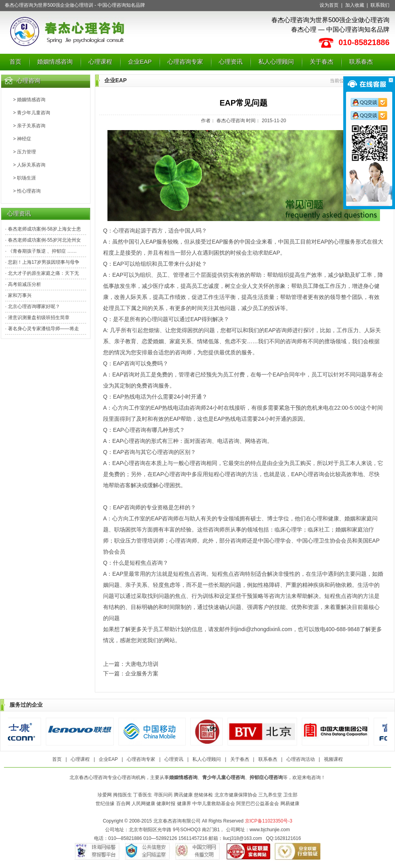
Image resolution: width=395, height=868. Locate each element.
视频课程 (333, 759)
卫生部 (290, 795)
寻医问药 (163, 795)
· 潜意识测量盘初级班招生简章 (37, 318)
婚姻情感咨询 (55, 61)
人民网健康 (143, 804)
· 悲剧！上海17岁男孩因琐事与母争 (42, 262)
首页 (15, 61)
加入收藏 (355, 5)
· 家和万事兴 (18, 295)
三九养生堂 (270, 795)
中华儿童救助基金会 (214, 804)
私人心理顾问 (276, 61)
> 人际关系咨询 (29, 165)
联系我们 (380, 5)
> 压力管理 (24, 152)
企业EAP (140, 61)
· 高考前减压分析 (23, 284)
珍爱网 (105, 795)
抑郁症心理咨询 (266, 777)
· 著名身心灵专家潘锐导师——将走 (42, 329)
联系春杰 (361, 61)
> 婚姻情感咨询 (29, 100)
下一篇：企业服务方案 (131, 673)
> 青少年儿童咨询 (32, 113)
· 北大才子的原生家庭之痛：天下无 (42, 273)
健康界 (184, 804)
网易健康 (290, 804)
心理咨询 (28, 80)
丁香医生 (143, 795)
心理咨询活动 (301, 759)
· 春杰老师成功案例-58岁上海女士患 (43, 229)
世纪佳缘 (105, 804)
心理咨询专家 (185, 61)
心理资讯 (231, 61)
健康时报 (166, 804)
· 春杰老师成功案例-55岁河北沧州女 (43, 240)
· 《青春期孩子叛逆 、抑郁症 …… (41, 251)
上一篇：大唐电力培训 (131, 664)
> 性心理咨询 (27, 191)
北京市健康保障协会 (236, 795)
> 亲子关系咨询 (29, 126)
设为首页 (329, 5)
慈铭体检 (203, 795)
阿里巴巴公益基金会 (258, 804)
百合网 (123, 804)
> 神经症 (22, 139)
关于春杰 (322, 61)
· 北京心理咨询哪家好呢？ (33, 306)
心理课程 (100, 61)
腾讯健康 (183, 795)
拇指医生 (122, 795)
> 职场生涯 (24, 178)
